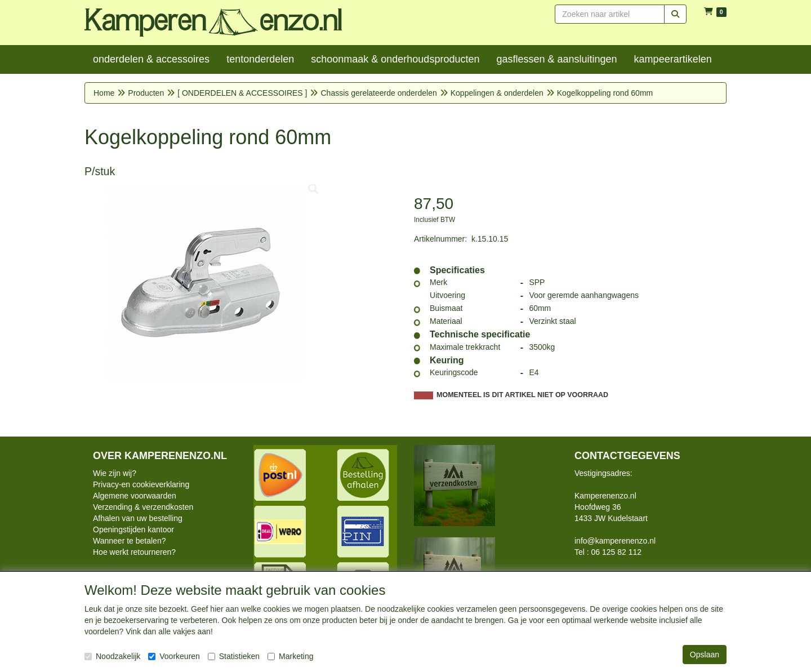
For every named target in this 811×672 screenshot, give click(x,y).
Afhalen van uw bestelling (138, 518)
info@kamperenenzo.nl (615, 541)
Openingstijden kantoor (133, 529)
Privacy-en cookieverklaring (141, 484)
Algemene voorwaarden (135, 496)
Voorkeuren (174, 656)
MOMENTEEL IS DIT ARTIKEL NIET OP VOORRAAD (522, 395)
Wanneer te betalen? (129, 541)
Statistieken (234, 656)
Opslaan (705, 655)
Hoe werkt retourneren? (134, 552)
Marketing (290, 656)
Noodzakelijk (112, 656)
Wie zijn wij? (115, 473)
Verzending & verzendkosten (143, 507)
